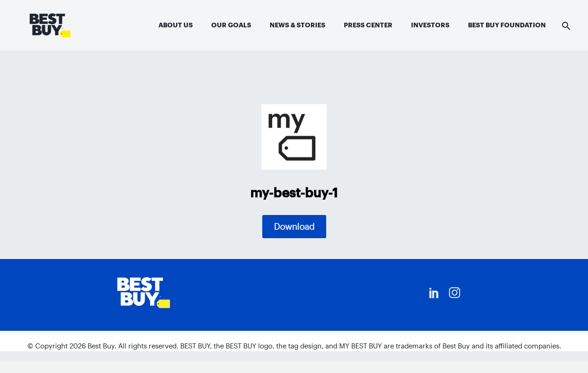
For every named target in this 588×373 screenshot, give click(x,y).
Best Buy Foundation (507, 25)
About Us (176, 25)
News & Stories (297, 25)
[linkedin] (434, 293)
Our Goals (231, 25)
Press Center (368, 25)
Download (294, 227)
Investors (430, 25)
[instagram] (455, 293)
